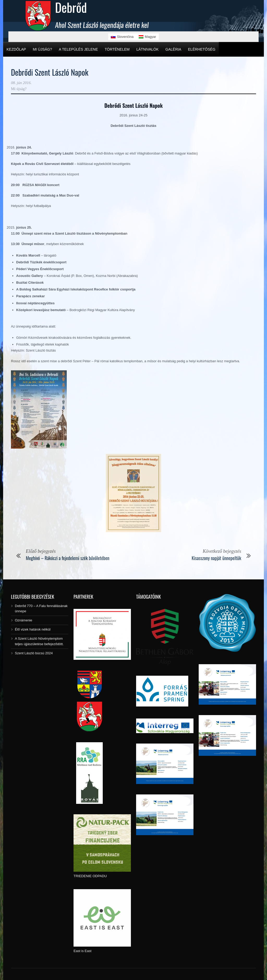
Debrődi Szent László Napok (50, 72)
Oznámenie (23, 620)
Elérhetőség (202, 49)
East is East (83, 951)
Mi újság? (43, 49)
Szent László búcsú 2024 (34, 653)
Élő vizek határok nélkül (33, 629)
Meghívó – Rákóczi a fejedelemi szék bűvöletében (68, 558)
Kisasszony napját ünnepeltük (216, 558)
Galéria (173, 49)
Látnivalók (147, 49)
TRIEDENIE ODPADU (90, 876)
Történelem (117, 49)
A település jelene (78, 49)
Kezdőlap (16, 49)
